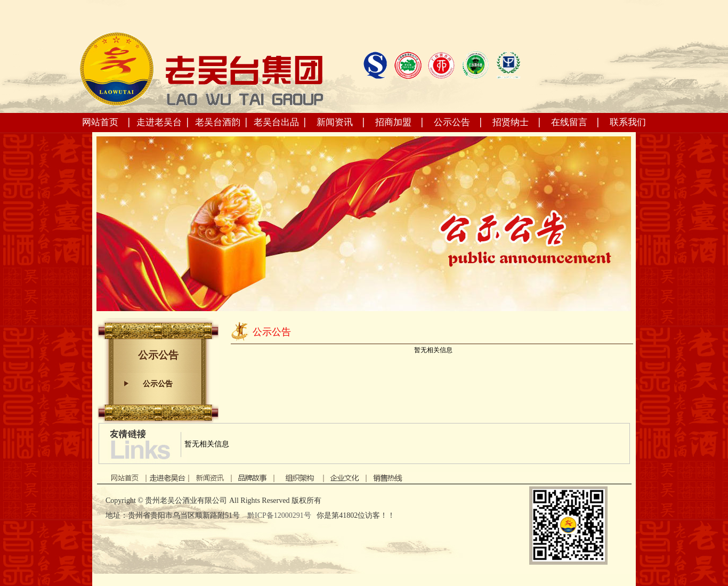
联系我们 (628, 122)
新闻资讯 (335, 122)
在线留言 (569, 122)
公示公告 (452, 122)
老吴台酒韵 (218, 122)
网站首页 (100, 122)
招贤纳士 (511, 122)
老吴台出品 (276, 122)
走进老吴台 (159, 122)
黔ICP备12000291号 (280, 515)
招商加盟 (393, 122)
